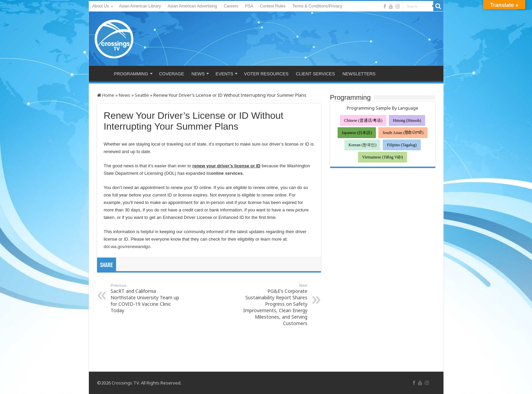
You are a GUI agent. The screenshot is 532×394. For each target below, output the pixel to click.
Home (106, 95)
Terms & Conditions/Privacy (317, 6)
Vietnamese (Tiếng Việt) (383, 157)
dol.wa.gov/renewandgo (127, 247)
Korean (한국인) (362, 145)
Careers (231, 6)
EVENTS (224, 74)
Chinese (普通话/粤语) (363, 120)
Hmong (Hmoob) (407, 120)
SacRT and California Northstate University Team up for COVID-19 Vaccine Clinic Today (145, 298)
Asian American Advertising (192, 6)
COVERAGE (172, 74)
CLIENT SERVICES (315, 74)
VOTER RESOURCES (266, 74)
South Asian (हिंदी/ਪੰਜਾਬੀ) (403, 133)
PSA (249, 6)
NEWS (198, 74)
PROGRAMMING (131, 74)
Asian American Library (140, 6)
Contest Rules (273, 6)
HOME (101, 73)
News (125, 95)
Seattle (142, 95)
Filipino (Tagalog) (402, 145)
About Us (101, 6)
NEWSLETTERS (359, 74)
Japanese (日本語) (357, 133)
